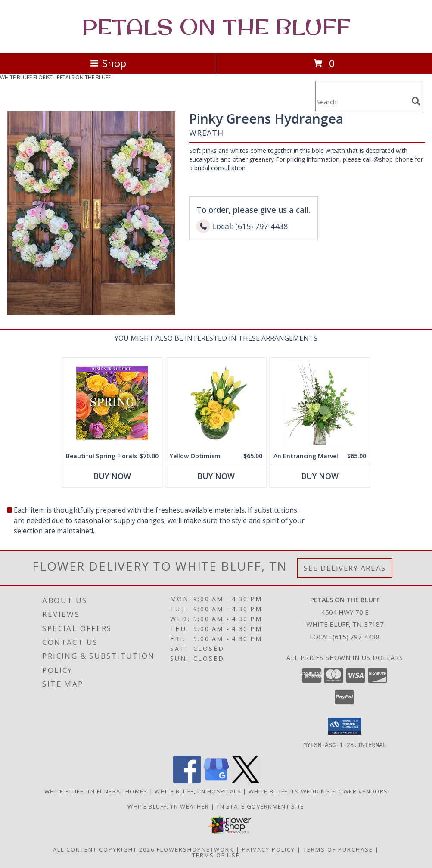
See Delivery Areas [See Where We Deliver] (345, 568)
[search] (416, 101)
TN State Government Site (260, 806)
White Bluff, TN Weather (168, 806)
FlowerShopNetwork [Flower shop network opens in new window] (195, 849)
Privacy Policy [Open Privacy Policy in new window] (269, 849)
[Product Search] (362, 101)
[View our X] (246, 780)
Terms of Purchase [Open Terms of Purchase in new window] (338, 849)
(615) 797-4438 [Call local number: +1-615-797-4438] (356, 637)
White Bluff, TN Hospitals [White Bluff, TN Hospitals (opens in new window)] (198, 791)
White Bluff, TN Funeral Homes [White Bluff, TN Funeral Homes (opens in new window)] (96, 791)
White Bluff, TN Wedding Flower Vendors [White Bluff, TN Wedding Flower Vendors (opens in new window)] (318, 791)
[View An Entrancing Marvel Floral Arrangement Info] (320, 403)
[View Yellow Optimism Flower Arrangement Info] (216, 403)
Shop (108, 63)
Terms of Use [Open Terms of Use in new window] (216, 855)
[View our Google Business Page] (216, 780)
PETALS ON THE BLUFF (216, 26)
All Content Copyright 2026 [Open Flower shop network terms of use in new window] (104, 849)
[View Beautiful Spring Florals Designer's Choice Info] (112, 403)
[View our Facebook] (187, 780)
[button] (345, 726)
